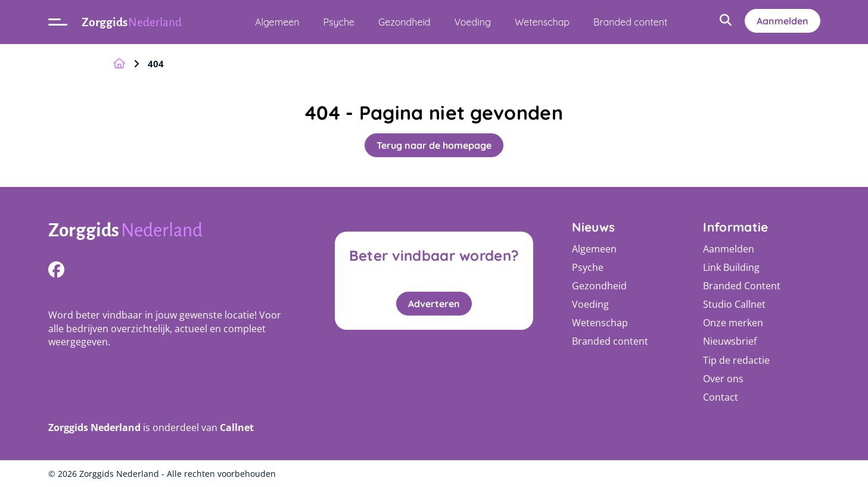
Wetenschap (542, 22)
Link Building (731, 267)
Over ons (723, 379)
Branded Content (742, 286)
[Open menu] (58, 22)
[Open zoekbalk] (726, 21)
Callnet (237, 427)
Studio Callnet (734, 304)
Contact (721, 397)
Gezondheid (405, 22)
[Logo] (172, 232)
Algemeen (277, 22)
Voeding (473, 22)
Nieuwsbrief (730, 341)
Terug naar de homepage (434, 145)
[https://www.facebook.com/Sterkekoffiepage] (56, 269)
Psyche (339, 22)
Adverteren (434, 304)
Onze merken (733, 323)
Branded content (630, 22)
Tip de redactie (736, 360)
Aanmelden (783, 21)
